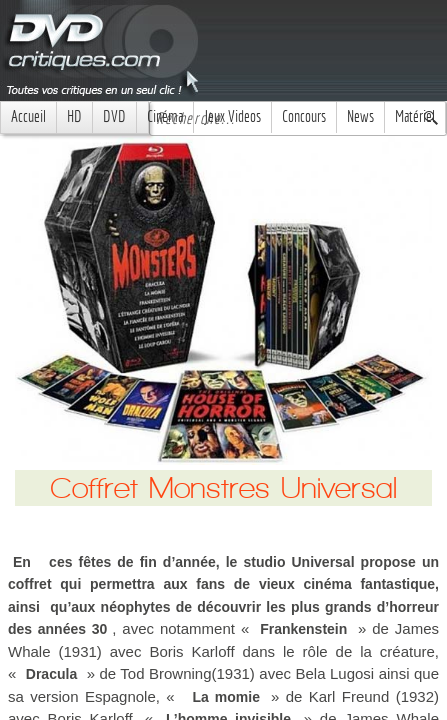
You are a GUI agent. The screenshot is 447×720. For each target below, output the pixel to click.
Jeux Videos (232, 116)
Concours (304, 116)
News (360, 116)
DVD (114, 116)
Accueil (28, 116)
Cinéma (165, 116)
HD (74, 116)
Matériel (415, 116)
